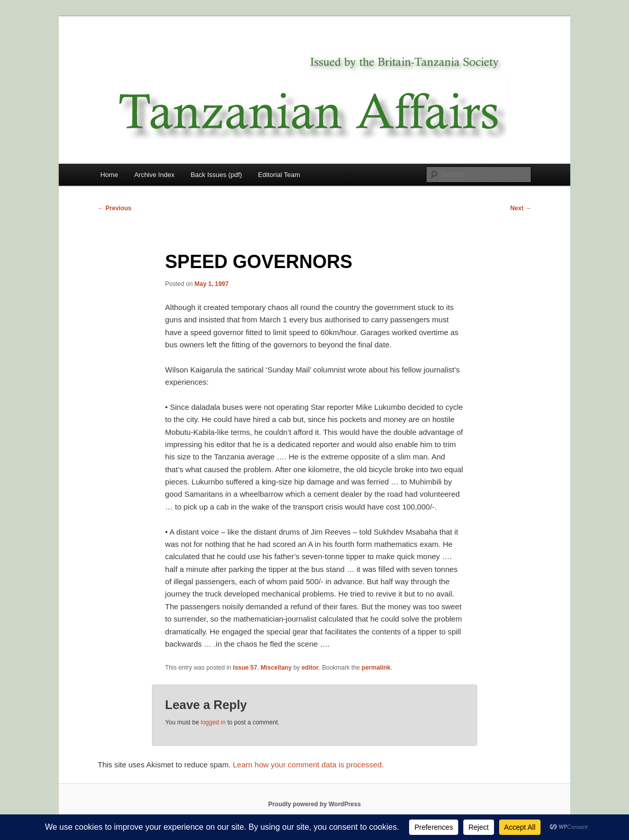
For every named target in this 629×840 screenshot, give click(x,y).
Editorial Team (279, 175)
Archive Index (154, 175)
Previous (115, 208)
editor (310, 668)
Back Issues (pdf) (216, 175)
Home (109, 175)
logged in (213, 722)
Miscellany (276, 668)
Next (521, 208)
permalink (376, 668)
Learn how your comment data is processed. (308, 765)
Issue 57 (245, 668)
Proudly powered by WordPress (314, 804)
